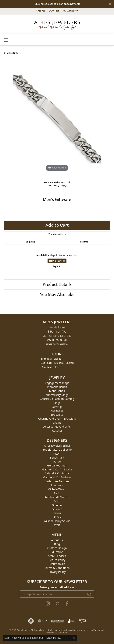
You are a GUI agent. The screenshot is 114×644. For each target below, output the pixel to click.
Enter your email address (57, 587)
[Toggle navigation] (6, 40)
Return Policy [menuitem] (57, 560)
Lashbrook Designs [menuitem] (57, 481)
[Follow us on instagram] (48, 604)
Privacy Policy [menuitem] (57, 572)
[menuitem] (31, 621)
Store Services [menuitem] (57, 556)
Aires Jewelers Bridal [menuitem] (57, 446)
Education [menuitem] (57, 552)
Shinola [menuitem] (57, 505)
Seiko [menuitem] (57, 501)
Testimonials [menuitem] (57, 564)
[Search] (40, 11)
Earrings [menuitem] (57, 407)
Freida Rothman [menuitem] (57, 465)
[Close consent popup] (74, 638)
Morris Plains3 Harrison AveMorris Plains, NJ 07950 (57, 336)
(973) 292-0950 (57, 186)
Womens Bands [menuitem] (57, 387)
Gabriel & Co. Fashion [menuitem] (57, 477)
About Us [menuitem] (57, 540)
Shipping (30, 242)
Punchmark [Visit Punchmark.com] (99, 630)
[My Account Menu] (54, 11)
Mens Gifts (12, 53)
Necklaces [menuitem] (57, 411)
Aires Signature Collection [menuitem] (57, 450)
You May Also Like (57, 295)
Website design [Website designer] (57, 630)
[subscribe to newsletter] (89, 594)
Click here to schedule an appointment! (57, 4)
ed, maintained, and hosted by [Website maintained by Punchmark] (79, 630)
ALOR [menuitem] (57, 454)
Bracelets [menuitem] (57, 415)
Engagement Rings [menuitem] (57, 383)
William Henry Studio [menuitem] (57, 521)
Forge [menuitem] (57, 461)
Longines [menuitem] (57, 485)
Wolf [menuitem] (57, 525)
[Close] (110, 4)
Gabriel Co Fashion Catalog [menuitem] (57, 399)
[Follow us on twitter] (58, 604)
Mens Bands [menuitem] (57, 391)
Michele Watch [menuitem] (57, 489)
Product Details (57, 285)
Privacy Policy (52, 638)
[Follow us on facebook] (67, 604)
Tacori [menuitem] (57, 513)
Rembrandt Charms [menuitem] (57, 497)
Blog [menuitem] (57, 544)
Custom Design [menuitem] (57, 548)
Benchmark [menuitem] (57, 458)
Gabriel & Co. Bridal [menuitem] (57, 473)
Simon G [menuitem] (57, 509)
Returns (84, 242)
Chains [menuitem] (57, 423)
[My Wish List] (70, 11)
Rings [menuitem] (57, 403)
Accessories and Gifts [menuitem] (57, 427)
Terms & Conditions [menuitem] (57, 568)
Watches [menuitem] (57, 430)
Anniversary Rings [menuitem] (57, 395)
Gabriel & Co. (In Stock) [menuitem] (57, 469)
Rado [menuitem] (57, 493)
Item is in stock (57, 261)
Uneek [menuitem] (57, 517)
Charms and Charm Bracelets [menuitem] (57, 419)
